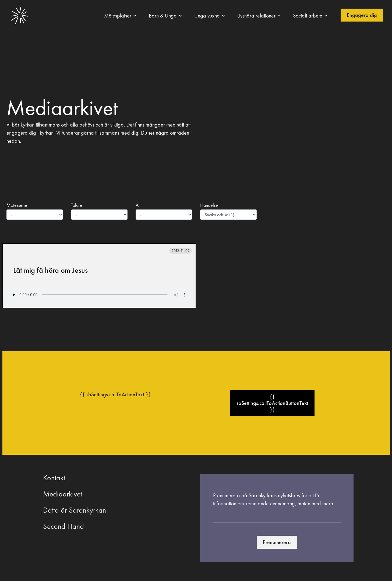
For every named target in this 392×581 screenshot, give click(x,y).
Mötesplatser (118, 16)
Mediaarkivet (63, 494)
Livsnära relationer (256, 16)
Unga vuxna (207, 16)
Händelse (209, 205)
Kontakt (54, 478)
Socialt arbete (308, 16)
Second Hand (63, 526)
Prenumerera (277, 542)
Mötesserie (17, 205)
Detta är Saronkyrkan (75, 510)
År (138, 205)
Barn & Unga (163, 16)
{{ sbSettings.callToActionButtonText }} (272, 403)
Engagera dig (362, 15)
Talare (77, 205)
